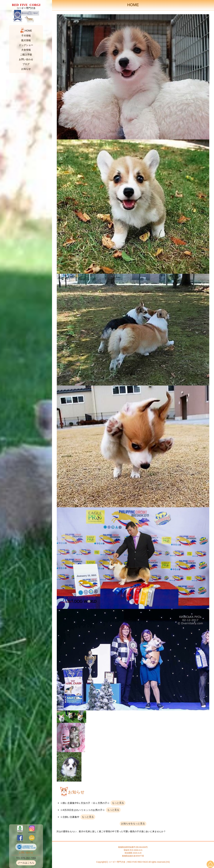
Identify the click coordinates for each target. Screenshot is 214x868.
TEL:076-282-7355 (26, 858)
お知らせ (26, 69)
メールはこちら (26, 863)
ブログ (26, 64)
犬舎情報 (26, 50)
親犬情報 (26, 40)
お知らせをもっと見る (133, 824)
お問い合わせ (26, 59)
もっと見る (118, 803)
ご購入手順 (26, 55)
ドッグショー (26, 45)
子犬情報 (26, 36)
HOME (28, 31)
